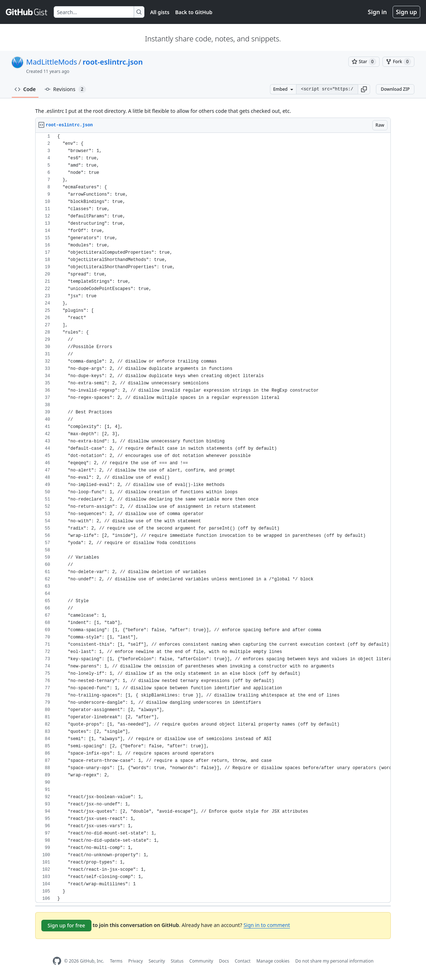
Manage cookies (273, 961)
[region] (213, 518)
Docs (224, 961)
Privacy (136, 961)
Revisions (65, 89)
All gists (160, 12)
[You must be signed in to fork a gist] (398, 62)
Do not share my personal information (335, 961)
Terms (116, 961)
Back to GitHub (194, 12)
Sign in (377, 12)
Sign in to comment (267, 925)
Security (157, 961)
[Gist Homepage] (27, 12)
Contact (243, 961)
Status (177, 961)
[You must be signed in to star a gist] (364, 62)
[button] (364, 89)
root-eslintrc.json (113, 62)
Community (201, 961)
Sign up (406, 12)
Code (25, 89)
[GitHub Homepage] (57, 961)
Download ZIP (395, 89)
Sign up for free (66, 925)
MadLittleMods (52, 62)
